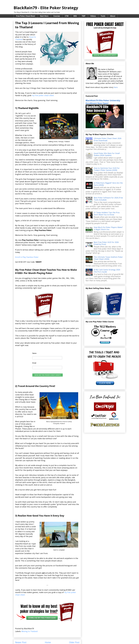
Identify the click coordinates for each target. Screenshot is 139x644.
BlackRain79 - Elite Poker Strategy (46, 8)
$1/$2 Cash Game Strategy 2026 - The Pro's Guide (107, 271)
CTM (67, 16)
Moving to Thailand (29, 631)
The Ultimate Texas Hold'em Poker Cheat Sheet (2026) (108, 258)
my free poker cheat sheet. (43, 95)
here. (116, 87)
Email (34, 363)
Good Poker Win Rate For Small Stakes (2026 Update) (107, 154)
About (113, 16)
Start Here (44, 16)
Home (48, 642)
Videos (93, 16)
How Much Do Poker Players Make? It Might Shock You (108, 228)
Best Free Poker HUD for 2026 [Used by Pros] (106, 243)
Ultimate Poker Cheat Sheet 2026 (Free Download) (108, 139)
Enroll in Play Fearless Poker (27, 257)
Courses (57, 16)
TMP (84, 16)
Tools (103, 16)
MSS (75, 16)
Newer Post (21, 642)
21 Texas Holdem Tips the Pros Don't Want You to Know (107, 214)
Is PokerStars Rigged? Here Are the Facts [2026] (108, 184)
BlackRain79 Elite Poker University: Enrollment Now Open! (103, 102)
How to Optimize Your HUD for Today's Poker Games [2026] (107, 169)
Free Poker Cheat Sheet (26, 16)
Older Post (74, 642)
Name (34, 353)
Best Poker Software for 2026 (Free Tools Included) (108, 199)
